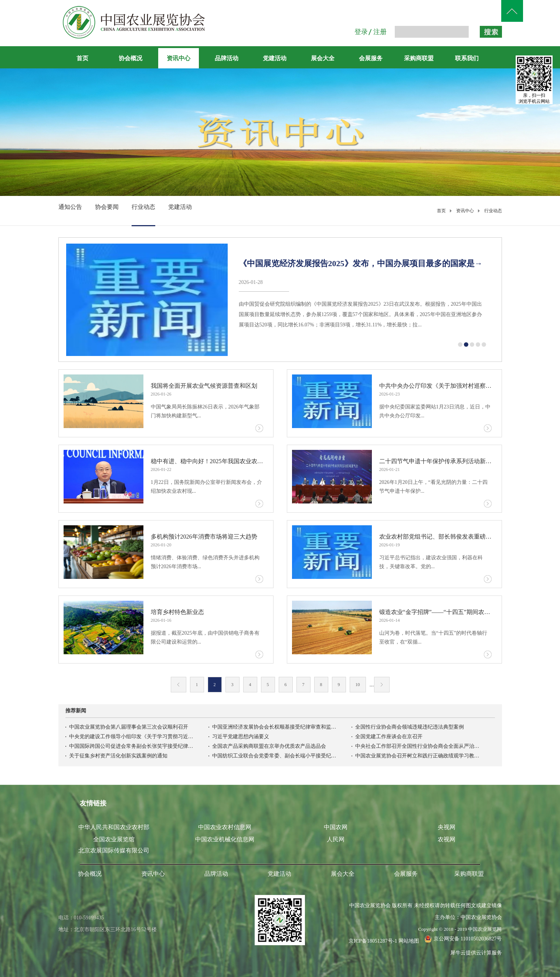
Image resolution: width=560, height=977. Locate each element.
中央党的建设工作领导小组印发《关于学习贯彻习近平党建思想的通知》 (132, 737)
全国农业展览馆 (114, 839)
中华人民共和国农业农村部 (114, 827)
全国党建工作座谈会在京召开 (389, 737)
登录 (361, 32)
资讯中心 (465, 211)
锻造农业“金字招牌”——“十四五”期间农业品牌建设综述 (436, 612)
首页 (82, 58)
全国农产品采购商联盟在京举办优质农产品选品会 (269, 746)
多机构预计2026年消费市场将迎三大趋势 (204, 537)
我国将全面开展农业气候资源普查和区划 (204, 386)
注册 (380, 32)
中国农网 (336, 827)
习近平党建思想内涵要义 (241, 737)
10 (358, 685)
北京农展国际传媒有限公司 (114, 850)
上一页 (179, 685)
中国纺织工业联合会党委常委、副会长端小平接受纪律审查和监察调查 (275, 756)
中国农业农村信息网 (225, 827)
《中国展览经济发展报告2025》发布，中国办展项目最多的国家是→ (361, 263)
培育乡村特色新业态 (177, 612)
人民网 (336, 839)
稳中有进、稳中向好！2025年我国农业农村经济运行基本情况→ (207, 461)
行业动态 (493, 211)
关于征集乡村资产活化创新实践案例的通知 (118, 756)
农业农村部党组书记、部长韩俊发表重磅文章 (436, 537)
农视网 (447, 839)
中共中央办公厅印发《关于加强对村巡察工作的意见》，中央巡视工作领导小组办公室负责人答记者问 (436, 386)
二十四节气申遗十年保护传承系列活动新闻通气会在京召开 (436, 461)
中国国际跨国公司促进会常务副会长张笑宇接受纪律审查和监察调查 (132, 746)
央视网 (447, 827)
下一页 (382, 685)
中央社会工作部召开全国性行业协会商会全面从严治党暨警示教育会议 (418, 746)
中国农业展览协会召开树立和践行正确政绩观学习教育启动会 (418, 756)
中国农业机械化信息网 (225, 839)
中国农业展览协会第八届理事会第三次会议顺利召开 (129, 727)
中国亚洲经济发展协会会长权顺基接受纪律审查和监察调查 (275, 727)
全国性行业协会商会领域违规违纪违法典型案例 (410, 727)
